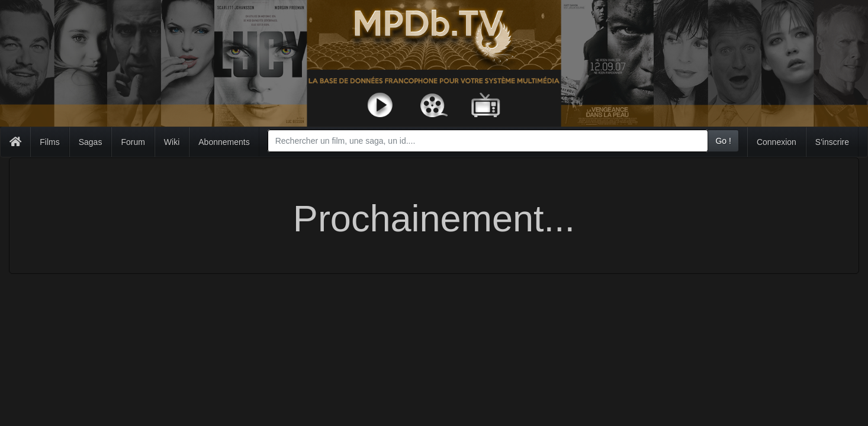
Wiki (172, 142)
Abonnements (224, 142)
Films (49, 142)
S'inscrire (832, 142)
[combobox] (488, 141)
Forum (133, 142)
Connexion (777, 142)
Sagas (91, 142)
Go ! (723, 141)
